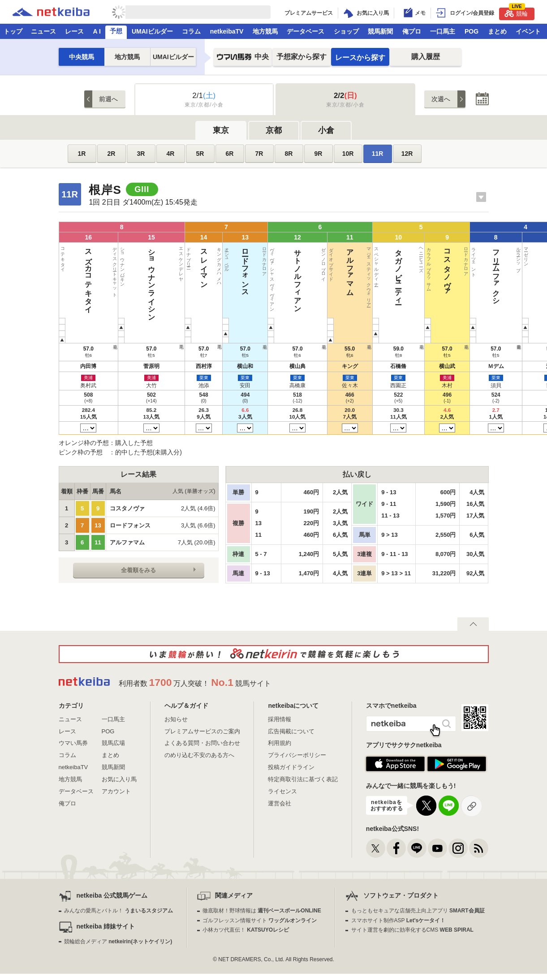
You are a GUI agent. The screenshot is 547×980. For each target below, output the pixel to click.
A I (97, 31)
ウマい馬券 (73, 743)
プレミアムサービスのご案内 (202, 731)
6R (230, 154)
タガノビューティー (207, 273)
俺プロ (412, 31)
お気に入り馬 (119, 779)
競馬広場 (113, 743)
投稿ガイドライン (291, 767)
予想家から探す (301, 57)
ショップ (346, 31)
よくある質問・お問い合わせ (202, 743)
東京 (221, 130)
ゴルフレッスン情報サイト (260, 920)
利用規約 (280, 743)
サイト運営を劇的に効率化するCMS (412, 930)
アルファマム (184, 269)
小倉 (326, 130)
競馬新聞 (380, 31)
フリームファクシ (253, 273)
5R (200, 154)
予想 (116, 31)
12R (407, 154)
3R (141, 154)
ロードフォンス (139, 269)
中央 (243, 59)
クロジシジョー (413, 269)
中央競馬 (82, 57)
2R (112, 154)
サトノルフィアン (162, 277)
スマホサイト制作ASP (398, 920)
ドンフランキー (390, 269)
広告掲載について (291, 731)
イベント (528, 31)
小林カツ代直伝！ (246, 930)
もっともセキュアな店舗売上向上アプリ (418, 911)
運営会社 (280, 803)
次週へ (441, 99)
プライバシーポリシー (297, 755)
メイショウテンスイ (367, 281)
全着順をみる (138, 570)
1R (82, 154)
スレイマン (116, 265)
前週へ (108, 99)
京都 (274, 130)
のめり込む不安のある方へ (199, 755)
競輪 (516, 12)
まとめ (497, 31)
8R (289, 154)
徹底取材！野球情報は (262, 911)
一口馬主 (443, 31)
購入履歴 (426, 57)
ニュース (43, 31)
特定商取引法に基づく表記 (303, 779)
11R (378, 154)
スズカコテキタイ (70, 277)
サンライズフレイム (321, 281)
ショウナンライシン (93, 281)
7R (259, 154)
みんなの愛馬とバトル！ (118, 911)
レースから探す (360, 58)
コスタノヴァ (230, 269)
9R (319, 154)
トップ (13, 31)
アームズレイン (344, 269)
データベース (306, 31)
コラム (191, 31)
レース (74, 31)
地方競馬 (265, 31)
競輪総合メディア (118, 941)
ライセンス (282, 791)
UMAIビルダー (152, 31)
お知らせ (176, 719)
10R (348, 154)
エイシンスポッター (276, 277)
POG (472, 31)
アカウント (116, 791)
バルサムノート (299, 269)
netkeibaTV (227, 31)
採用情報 (280, 719)
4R (171, 154)
